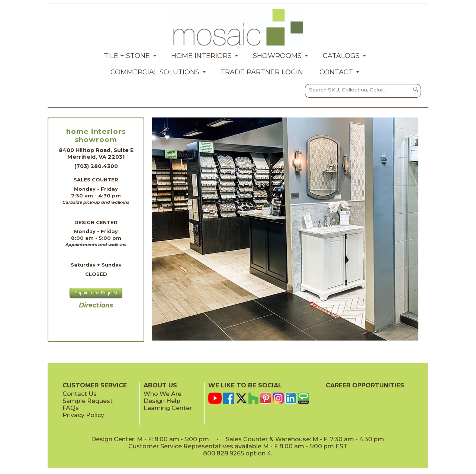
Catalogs (341, 56)
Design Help (162, 401)
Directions (96, 305)
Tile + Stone (127, 56)
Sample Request (88, 401)
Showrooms (277, 56)
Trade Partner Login (262, 72)
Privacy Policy (83, 415)
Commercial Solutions (155, 72)
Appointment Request (96, 293)
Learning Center (168, 408)
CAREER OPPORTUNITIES (365, 385)
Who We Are (163, 394)
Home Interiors (201, 56)
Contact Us (80, 394)
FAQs (71, 408)
